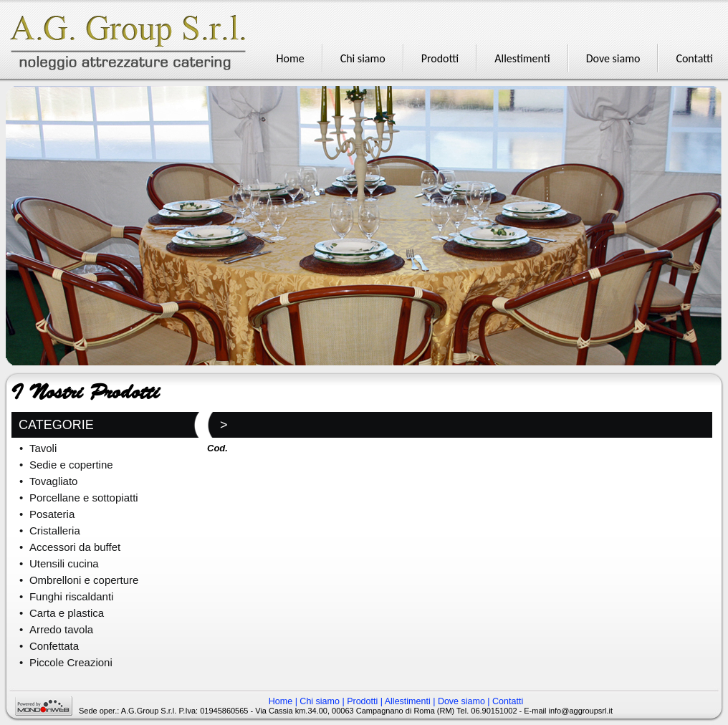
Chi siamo (320, 701)
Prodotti (362, 701)
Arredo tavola (61, 629)
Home (281, 701)
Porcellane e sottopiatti (84, 498)
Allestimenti (408, 701)
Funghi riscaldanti (72, 596)
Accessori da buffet (75, 547)
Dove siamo (461, 701)
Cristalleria (55, 530)
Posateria (52, 514)
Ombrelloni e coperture (84, 580)
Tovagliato (54, 481)
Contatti (508, 701)
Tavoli (43, 448)
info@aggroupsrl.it (581, 711)
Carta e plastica (67, 613)
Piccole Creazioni (71, 662)
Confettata (54, 646)
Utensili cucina (64, 563)
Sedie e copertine (71, 465)
